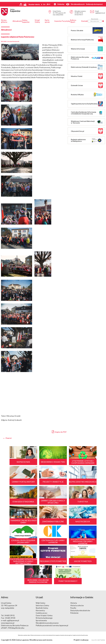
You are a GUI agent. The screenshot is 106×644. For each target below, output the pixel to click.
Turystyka (66, 21)
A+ (44, 4)
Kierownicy (40, 610)
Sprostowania (41, 620)
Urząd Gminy (37, 21)
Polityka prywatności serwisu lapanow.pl (52, 625)
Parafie (73, 608)
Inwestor (58, 21)
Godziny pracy (41, 613)
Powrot (9, 438)
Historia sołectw (77, 605)
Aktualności (17, 21)
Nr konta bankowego (44, 618)
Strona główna (4, 21)
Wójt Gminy (40, 603)
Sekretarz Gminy (42, 605)
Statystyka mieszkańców (80, 610)
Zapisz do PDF (59, 432)
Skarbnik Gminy (42, 608)
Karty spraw (47, 21)
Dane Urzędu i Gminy (44, 615)
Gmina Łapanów (26, 21)
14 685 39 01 (79, 13)
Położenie (74, 613)
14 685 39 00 (10, 618)
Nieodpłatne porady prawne (47, 623)
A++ (48, 4)
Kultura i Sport (73, 21)
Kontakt (85, 21)
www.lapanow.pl (8, 623)
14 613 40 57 (79, 15)
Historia (74, 603)
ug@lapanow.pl (100, 13)
